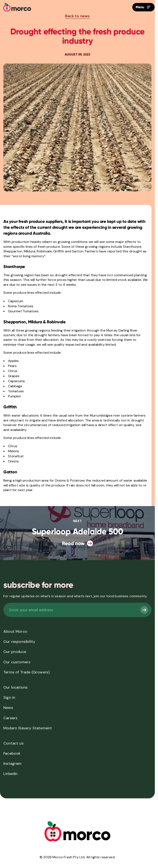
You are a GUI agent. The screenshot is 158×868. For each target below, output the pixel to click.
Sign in (9, 697)
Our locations (15, 687)
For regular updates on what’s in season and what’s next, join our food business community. (75, 596)
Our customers (17, 662)
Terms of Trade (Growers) (26, 672)
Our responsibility (19, 642)
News (8, 708)
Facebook (12, 753)
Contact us (13, 743)
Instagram (13, 764)
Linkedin (10, 774)
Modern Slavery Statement (28, 728)
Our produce (15, 652)
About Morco (15, 631)
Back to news (77, 16)
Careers (10, 718)
